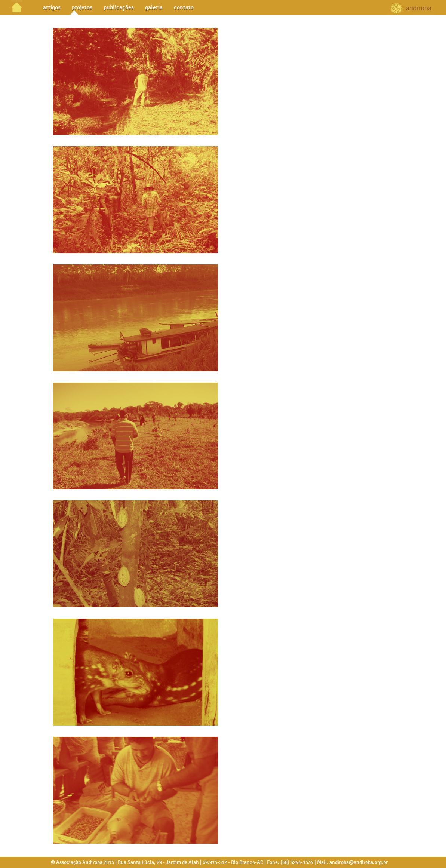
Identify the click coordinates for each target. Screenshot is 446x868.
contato (184, 7)
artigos (52, 7)
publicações (119, 7)
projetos (82, 7)
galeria (154, 7)
